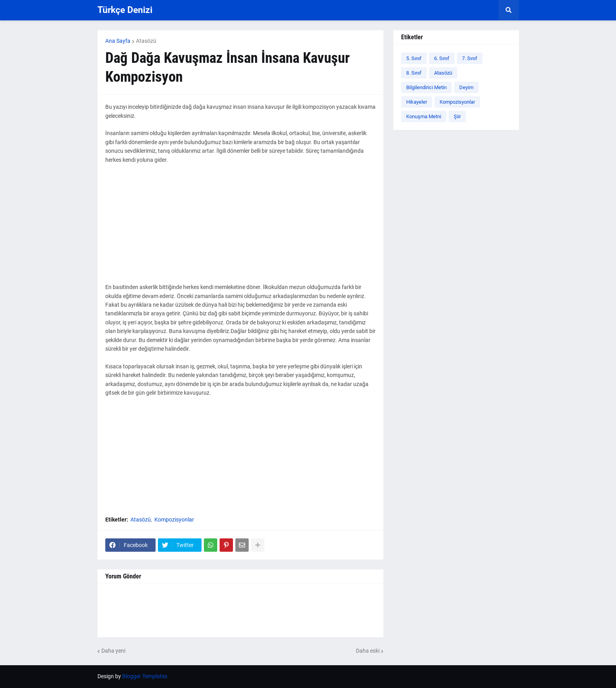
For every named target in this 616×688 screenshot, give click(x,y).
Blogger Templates (145, 676)
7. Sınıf (470, 58)
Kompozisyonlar (174, 520)
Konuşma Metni (424, 116)
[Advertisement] (240, 228)
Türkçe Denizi (125, 10)
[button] (509, 10)
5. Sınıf (414, 58)
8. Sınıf (414, 73)
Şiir (457, 116)
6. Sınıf (442, 58)
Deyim (466, 87)
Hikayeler (417, 102)
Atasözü (146, 41)
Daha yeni (113, 651)
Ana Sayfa (118, 41)
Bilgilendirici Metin (426, 87)
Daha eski (368, 651)
